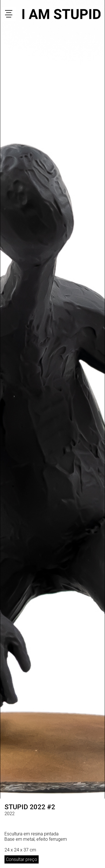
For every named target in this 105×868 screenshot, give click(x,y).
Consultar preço (22, 859)
